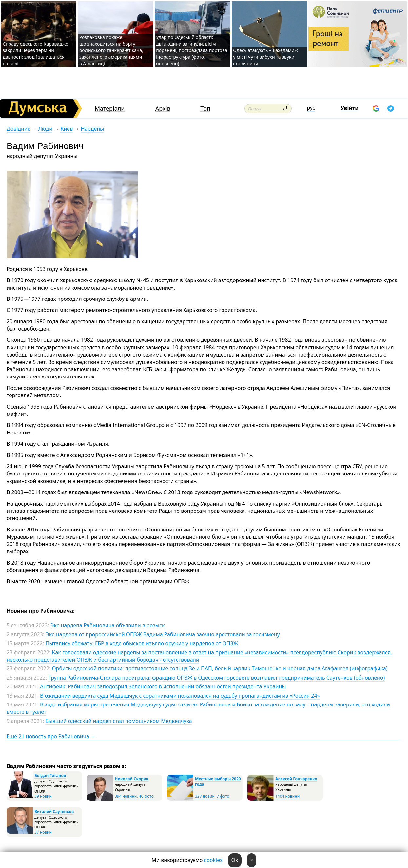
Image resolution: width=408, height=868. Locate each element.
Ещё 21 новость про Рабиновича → (51, 736)
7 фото (223, 796)
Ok (235, 860)
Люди (45, 129)
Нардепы (93, 129)
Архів (163, 109)
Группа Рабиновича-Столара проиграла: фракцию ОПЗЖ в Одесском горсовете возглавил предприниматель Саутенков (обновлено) (216, 678)
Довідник (18, 129)
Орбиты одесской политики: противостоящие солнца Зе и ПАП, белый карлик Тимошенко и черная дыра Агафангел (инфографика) (220, 668)
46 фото (146, 796)
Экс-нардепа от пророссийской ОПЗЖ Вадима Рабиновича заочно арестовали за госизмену (163, 634)
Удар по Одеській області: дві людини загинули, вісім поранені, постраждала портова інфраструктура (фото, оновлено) (192, 50)
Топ (205, 109)
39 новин (43, 796)
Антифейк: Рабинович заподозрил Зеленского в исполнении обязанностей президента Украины (163, 686)
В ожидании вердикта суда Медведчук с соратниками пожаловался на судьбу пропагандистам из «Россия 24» (180, 696)
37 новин (43, 832)
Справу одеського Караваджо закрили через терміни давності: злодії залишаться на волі (35, 54)
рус (311, 108)
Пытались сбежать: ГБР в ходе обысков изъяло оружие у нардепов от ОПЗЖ (142, 643)
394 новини (126, 796)
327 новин (205, 796)
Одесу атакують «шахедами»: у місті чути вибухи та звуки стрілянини (265, 57)
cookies (213, 860)
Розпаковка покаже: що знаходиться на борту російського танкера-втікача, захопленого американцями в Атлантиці (111, 50)
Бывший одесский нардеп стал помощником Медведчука (118, 721)
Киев (67, 129)
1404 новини (287, 796)
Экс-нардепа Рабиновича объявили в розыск (108, 625)
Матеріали (110, 109)
